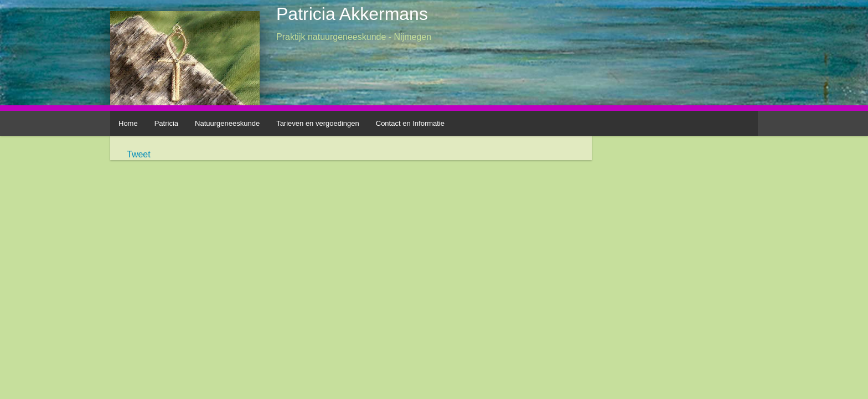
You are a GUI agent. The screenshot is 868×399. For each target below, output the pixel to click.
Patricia (166, 123)
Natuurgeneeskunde (227, 123)
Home (128, 123)
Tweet (139, 154)
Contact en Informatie (410, 123)
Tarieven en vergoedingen (318, 123)
